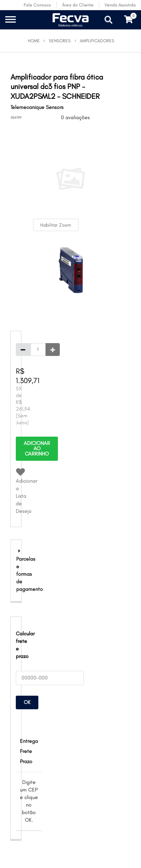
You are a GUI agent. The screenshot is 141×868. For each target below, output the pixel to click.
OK (27, 702)
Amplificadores (97, 41)
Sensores (60, 41)
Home (34, 41)
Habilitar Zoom (56, 225)
